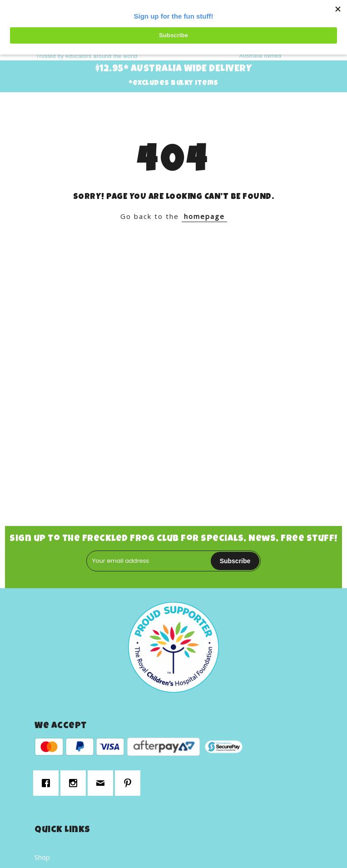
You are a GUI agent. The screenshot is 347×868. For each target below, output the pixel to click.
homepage (204, 216)
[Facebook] (48, 783)
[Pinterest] (130, 783)
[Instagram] (75, 783)
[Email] (103, 783)
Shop (42, 857)
